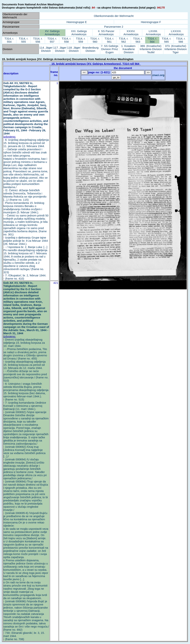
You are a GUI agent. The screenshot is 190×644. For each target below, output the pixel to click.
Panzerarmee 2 (114, 27)
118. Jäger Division (74, 49)
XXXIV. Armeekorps (131, 33)
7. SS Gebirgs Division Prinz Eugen (110, 49)
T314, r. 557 (52, 40)
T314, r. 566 (181, 40)
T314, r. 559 (81, 40)
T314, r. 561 (109, 40)
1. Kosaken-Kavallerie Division (129, 49)
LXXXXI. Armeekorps (176, 33)
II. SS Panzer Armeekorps (106, 33)
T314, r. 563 (138, 40)
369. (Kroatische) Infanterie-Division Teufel (151, 49)
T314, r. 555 (23, 40)
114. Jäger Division (46, 49)
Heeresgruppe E (77, 22)
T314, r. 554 (9, 40)
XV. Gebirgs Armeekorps (52, 33)
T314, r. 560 (95, 40)
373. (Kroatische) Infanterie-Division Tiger (176, 49)
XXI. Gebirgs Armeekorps (79, 33)
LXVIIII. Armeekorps (153, 33)
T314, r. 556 (38, 40)
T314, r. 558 (66, 40)
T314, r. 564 (152, 40)
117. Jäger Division (60, 49)
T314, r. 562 (124, 40)
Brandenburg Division (90, 49)
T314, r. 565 (167, 40)
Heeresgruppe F (151, 22)
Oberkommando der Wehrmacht (114, 16)
